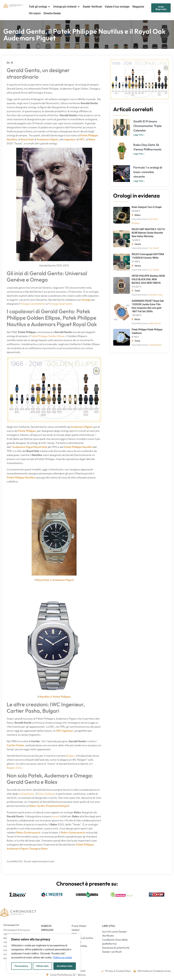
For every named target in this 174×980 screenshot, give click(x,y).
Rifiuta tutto (43, 966)
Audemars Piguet (63, 580)
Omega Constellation (33, 304)
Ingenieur (70, 139)
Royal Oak (43, 580)
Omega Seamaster (61, 304)
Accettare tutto (65, 966)
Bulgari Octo (14, 768)
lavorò (56, 816)
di (51, 580)
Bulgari (70, 756)
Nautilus (12, 139)
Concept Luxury (156, 295)
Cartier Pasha (15, 745)
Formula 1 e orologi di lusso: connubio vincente (148, 172)
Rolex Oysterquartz (28, 832)
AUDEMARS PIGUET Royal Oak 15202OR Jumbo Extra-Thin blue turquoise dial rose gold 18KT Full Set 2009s (148, 306)
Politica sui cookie (62, 958)
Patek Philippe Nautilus (78, 447)
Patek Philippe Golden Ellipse (48, 336)
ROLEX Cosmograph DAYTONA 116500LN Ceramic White (148, 256)
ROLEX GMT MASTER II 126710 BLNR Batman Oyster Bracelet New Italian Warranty (148, 233)
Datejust (64, 806)
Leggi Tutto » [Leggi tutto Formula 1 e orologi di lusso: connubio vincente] (139, 181)
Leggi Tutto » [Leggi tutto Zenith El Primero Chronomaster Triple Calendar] (139, 135)
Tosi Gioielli (154, 248)
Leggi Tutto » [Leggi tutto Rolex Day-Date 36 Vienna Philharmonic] (139, 154)
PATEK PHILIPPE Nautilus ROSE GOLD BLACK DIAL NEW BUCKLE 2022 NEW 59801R (148, 279)
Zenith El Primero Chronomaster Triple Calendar (147, 126)
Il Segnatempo (155, 345)
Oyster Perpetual (47, 806)
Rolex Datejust (46, 794)
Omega (86, 300)
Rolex (33, 806)
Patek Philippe (89, 135)
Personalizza (21, 966)
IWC (82, 139)
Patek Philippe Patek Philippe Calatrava (147, 331)
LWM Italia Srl (155, 323)
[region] (44, 954)
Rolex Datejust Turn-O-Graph (147, 207)
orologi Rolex (26, 794)
